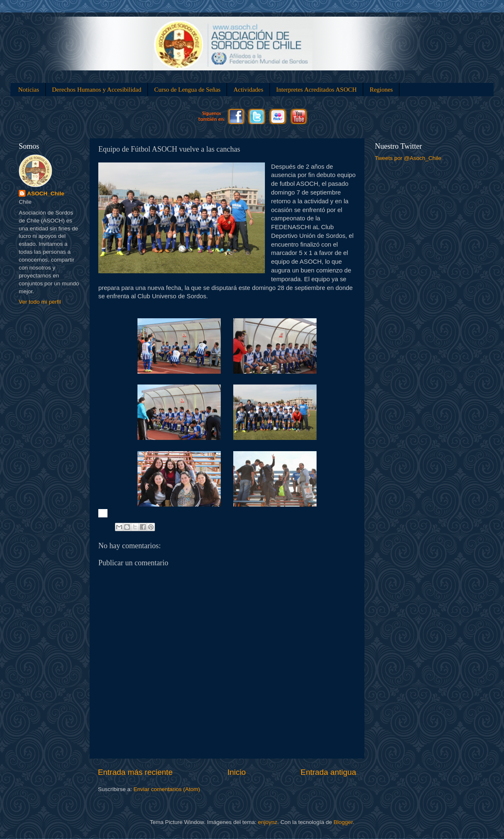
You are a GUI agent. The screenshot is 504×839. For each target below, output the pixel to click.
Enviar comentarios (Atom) (167, 789)
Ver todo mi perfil (40, 302)
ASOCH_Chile (46, 194)
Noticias (29, 90)
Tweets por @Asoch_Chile (408, 158)
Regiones (381, 90)
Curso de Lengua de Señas (187, 90)
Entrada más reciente (135, 772)
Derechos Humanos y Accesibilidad (97, 90)
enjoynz (268, 822)
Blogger (343, 822)
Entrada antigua (328, 772)
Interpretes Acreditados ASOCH (316, 90)
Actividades (248, 90)
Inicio (237, 772)
